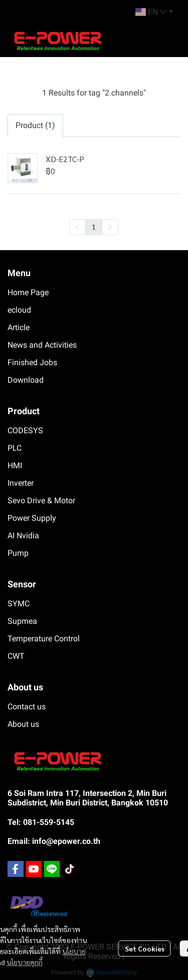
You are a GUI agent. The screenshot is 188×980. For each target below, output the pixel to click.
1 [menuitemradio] (94, 227)
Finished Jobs (32, 362)
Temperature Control (44, 639)
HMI (15, 465)
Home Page (28, 292)
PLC (15, 448)
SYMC (19, 604)
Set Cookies (145, 948)
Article (19, 327)
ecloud (19, 310)
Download (26, 380)
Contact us (27, 707)
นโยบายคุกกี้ (25, 962)
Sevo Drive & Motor (41, 501)
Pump (18, 553)
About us (23, 724)
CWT (16, 656)
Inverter (21, 483)
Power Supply (32, 518)
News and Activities (42, 345)
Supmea (22, 621)
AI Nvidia (23, 536)
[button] (154, 12)
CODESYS (25, 430)
